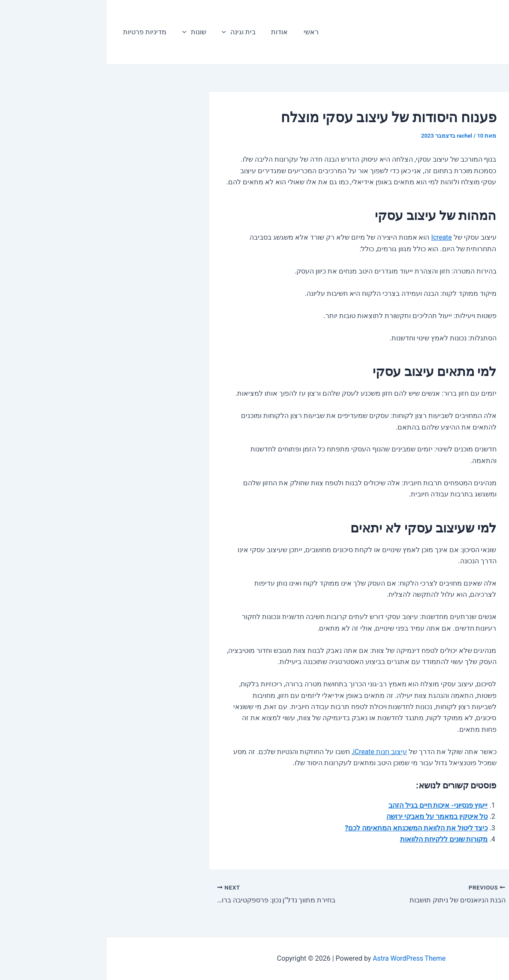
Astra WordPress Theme (302, 958)
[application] (114, 32)
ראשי (195, 32)
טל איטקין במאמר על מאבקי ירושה (330, 816)
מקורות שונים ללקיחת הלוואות (337, 839)
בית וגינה (127, 32)
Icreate (335, 237)
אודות (166, 32)
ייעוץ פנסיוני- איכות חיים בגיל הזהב (331, 805)
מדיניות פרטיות (37, 32)
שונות (84, 32)
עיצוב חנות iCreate (273, 752)
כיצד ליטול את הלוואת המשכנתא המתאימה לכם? (310, 828)
